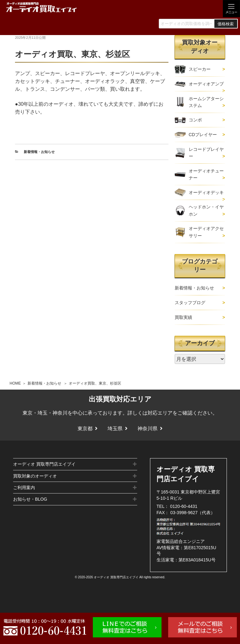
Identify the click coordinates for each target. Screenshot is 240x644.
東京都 (85, 429)
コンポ (195, 120)
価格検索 (226, 24)
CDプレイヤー (203, 135)
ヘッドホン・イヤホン (206, 210)
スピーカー (200, 69)
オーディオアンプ (206, 84)
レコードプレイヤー (206, 153)
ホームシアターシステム (206, 102)
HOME (15, 383)
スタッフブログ (190, 303)
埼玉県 (115, 429)
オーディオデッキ (206, 192)
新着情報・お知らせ (44, 383)
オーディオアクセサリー (206, 232)
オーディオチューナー (206, 174)
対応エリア (160, 413)
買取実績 (183, 317)
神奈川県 (147, 429)
